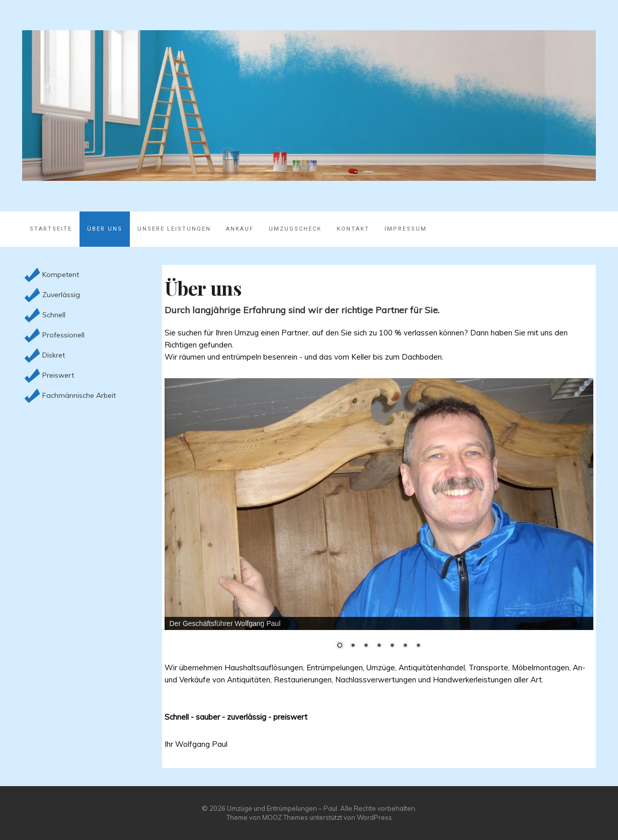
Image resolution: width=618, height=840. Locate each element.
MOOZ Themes (285, 817)
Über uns (105, 229)
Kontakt (353, 229)
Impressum (406, 229)
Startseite (51, 229)
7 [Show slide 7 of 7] (418, 646)
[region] (379, 520)
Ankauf (240, 229)
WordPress (374, 817)
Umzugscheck (295, 229)
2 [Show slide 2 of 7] (353, 646)
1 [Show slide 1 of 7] (340, 646)
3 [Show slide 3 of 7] (366, 646)
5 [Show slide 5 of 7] (392, 646)
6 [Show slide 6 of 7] (405, 646)
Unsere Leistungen (174, 229)
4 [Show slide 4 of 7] (379, 646)
